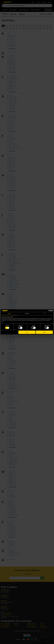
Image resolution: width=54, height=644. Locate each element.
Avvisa (27, 332)
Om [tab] (45, 314)
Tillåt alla (44, 332)
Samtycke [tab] (9, 314)
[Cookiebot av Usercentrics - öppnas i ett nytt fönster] (47, 311)
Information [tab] (27, 314)
